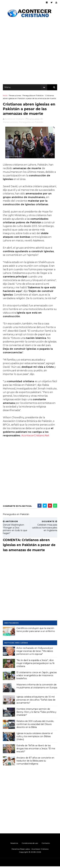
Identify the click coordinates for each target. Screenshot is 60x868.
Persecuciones (15, 97)
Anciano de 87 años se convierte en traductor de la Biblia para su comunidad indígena (36, 762)
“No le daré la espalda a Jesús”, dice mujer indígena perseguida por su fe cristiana (36, 665)
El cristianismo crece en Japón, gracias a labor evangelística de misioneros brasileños (37, 677)
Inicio (5, 97)
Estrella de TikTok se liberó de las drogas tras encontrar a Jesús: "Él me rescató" (36, 750)
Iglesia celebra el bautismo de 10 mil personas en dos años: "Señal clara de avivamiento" (36, 701)
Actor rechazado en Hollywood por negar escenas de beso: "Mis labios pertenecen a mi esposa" (35, 652)
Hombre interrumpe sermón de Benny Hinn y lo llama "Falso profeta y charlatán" (37, 713)
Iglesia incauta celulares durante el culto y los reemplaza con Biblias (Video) (35, 738)
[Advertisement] (30, 52)
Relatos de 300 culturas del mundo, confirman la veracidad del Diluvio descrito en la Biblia (35, 726)
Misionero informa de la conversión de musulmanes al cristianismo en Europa (37, 689)
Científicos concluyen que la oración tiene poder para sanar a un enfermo (36, 631)
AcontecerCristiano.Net (35, 437)
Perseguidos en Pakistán (33, 97)
